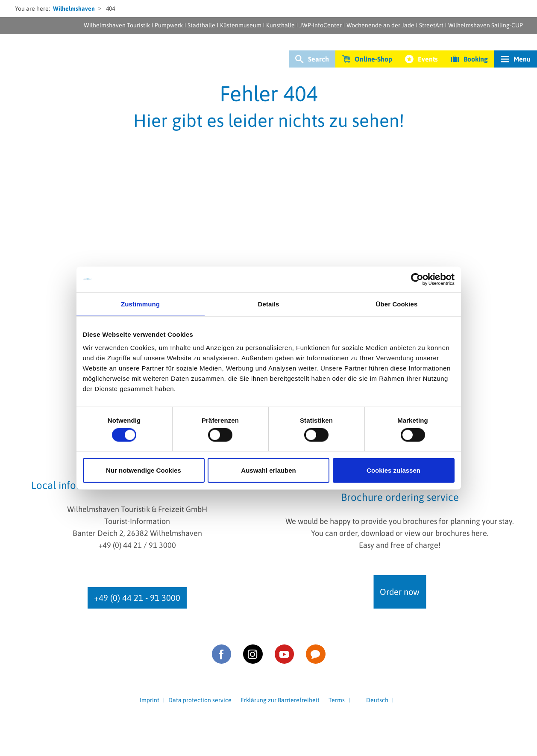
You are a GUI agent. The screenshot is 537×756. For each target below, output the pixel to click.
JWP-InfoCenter (321, 25)
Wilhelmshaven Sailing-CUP (486, 25)
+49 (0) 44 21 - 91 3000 (137, 598)
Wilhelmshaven (74, 9)
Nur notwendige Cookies (144, 470)
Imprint (150, 700)
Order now (400, 592)
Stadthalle (201, 25)
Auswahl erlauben (268, 470)
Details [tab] (269, 304)
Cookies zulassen (393, 470)
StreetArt (431, 25)
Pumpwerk (169, 25)
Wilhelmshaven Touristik (117, 25)
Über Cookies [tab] (397, 304)
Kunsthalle (280, 25)
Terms (337, 700)
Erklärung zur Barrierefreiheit (280, 700)
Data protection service (200, 700)
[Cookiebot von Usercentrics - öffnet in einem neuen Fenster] (417, 279)
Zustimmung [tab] (140, 304)
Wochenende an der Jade (380, 25)
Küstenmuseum (241, 25)
